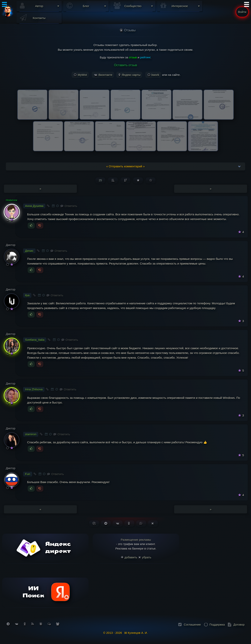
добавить (129, 557)
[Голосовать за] (31, 226)
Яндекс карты (130, 75)
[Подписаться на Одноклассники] (25, 624)
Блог (86, 6)
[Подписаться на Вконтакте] (17, 624)
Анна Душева (34, 206)
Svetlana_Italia (35, 340)
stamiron (31, 434)
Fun (28, 474)
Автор (39, 6)
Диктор (11, 245)
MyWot (80, 75)
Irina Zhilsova (34, 389)
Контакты (39, 18)
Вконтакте (103, 75)
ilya (27, 295)
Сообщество (133, 6)
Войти (242, 12)
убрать (145, 557)
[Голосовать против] (40, 226)
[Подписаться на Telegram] (8, 624)
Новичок (12, 200)
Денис (29, 251)
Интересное (180, 6)
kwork (153, 75)
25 (100, 180)
